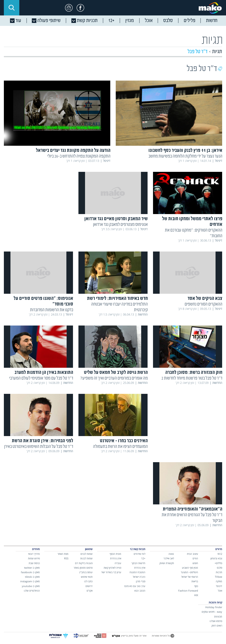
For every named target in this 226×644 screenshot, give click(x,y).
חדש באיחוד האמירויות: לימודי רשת (117, 299)
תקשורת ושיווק (167, 563)
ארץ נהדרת (140, 568)
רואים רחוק (217, 625)
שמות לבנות (86, 558)
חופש (195, 563)
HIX (196, 595)
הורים (195, 558)
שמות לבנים (87, 554)
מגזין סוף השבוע (190, 568)
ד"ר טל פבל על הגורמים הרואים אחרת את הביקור (192, 518)
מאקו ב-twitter (32, 568)
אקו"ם (90, 591)
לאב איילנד (169, 558)
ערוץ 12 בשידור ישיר (111, 572)
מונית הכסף (115, 554)
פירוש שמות (34, 558)
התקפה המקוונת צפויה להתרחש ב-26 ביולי (79, 156)
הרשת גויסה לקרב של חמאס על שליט (116, 373)
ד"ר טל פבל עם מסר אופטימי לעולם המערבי (41, 378)
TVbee (218, 577)
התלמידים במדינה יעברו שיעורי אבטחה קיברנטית (119, 307)
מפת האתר (63, 554)
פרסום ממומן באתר (83, 568)
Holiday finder (214, 607)
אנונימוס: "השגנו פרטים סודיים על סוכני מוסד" (43, 301)
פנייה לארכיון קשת (112, 568)
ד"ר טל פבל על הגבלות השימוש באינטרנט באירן (39, 447)
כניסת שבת (34, 563)
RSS (66, 558)
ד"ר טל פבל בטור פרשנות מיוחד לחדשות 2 (192, 378)
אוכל (220, 591)
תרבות (219, 572)
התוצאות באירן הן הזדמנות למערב (44, 373)
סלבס (220, 568)
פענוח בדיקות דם (84, 563)
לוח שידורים (139, 554)
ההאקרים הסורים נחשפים (203, 304)
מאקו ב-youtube (31, 586)
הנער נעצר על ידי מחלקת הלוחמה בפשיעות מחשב (185, 156)
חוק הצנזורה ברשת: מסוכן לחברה (194, 373)
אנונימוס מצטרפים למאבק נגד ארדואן (120, 225)
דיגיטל (219, 586)
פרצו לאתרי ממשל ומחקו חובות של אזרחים (192, 222)
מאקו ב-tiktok (32, 577)
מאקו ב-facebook (30, 572)
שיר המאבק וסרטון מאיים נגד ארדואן (116, 219)
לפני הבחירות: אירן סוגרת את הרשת (43, 441)
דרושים (89, 586)
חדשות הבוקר (138, 563)
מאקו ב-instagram (30, 581)
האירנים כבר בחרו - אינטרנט (124, 441)
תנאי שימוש (87, 577)
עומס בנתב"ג (86, 572)
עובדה (118, 563)
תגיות (217, 52)
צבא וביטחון (216, 558)
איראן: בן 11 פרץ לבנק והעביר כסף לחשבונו (185, 151)
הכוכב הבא (140, 591)
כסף (196, 586)
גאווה (171, 554)
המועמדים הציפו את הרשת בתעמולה (120, 447)
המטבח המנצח (137, 572)
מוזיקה (219, 581)
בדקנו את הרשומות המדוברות (52, 310)
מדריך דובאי (34, 554)
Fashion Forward (188, 591)
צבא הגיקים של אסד (205, 299)
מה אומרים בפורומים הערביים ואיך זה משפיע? (114, 378)
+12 (143, 558)
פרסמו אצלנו (216, 621)
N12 (220, 554)
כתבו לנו (88, 581)
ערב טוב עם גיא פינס (135, 586)
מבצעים (218, 616)
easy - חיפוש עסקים (212, 612)
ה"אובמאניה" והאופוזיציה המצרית (193, 509)
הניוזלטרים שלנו (32, 591)
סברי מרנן (141, 581)
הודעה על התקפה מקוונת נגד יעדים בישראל (73, 151)
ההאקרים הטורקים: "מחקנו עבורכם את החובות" (194, 233)
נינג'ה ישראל (139, 577)
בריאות (195, 581)
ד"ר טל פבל (198, 52)
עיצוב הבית (192, 554)
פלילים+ (218, 563)
